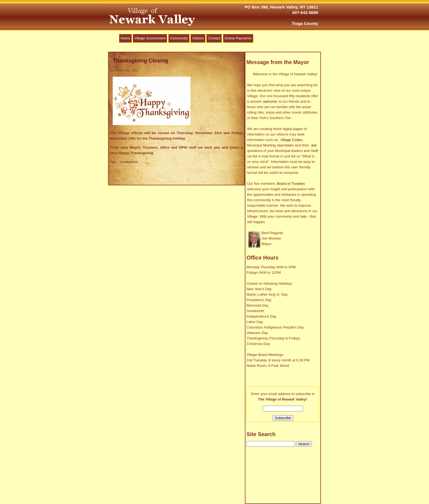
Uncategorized (129, 162)
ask (314, 145)
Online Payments (238, 38)
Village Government (150, 38)
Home (125, 38)
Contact (214, 38)
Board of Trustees (291, 184)
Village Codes (291, 140)
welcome (270, 101)
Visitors (198, 38)
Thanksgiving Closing (140, 61)
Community (179, 38)
